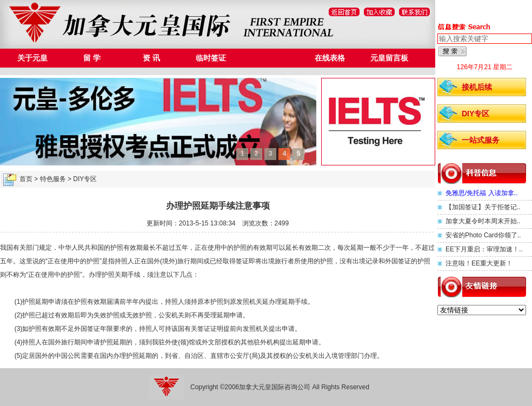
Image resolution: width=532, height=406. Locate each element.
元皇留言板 (389, 58)
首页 (26, 179)
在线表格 (330, 58)
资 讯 (151, 58)
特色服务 (270, 58)
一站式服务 (481, 140)
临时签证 (211, 58)
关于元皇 (32, 58)
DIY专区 (476, 114)
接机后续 (477, 87)
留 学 (92, 58)
